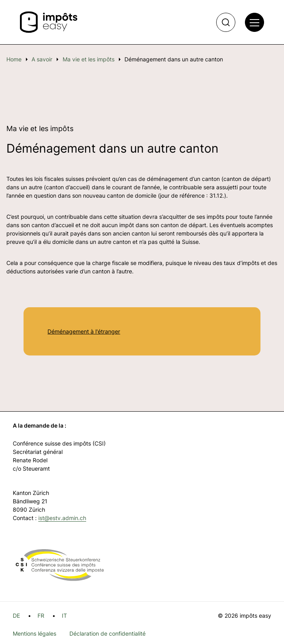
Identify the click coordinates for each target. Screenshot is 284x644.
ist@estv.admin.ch (62, 518)
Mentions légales (35, 633)
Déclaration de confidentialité (107, 633)
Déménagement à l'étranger (84, 331)
